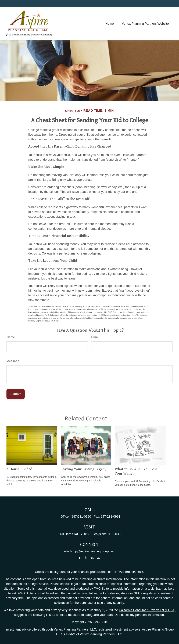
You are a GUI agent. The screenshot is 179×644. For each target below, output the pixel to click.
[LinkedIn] (92, 558)
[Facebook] (80, 558)
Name (11, 337)
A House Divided (19, 469)
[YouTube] (99, 558)
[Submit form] (16, 394)
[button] (110, 24)
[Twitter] (86, 558)
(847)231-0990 (81, 517)
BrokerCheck (134, 572)
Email (95, 337)
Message (13, 361)
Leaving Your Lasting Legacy (83, 469)
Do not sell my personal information (139, 615)
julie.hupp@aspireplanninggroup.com (89, 551)
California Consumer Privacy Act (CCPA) (147, 610)
